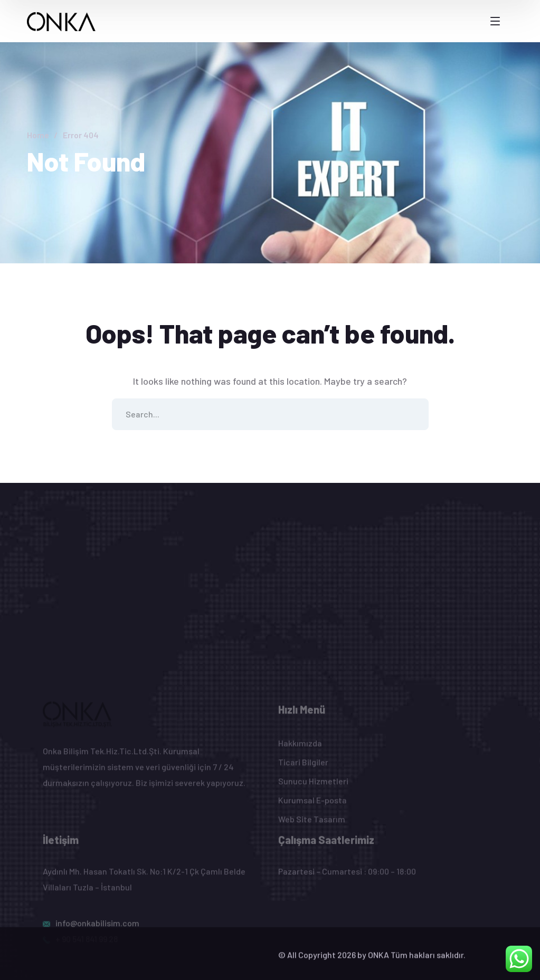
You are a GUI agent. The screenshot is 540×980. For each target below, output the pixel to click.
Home (38, 135)
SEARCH (413, 414)
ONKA (378, 961)
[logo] (61, 21)
